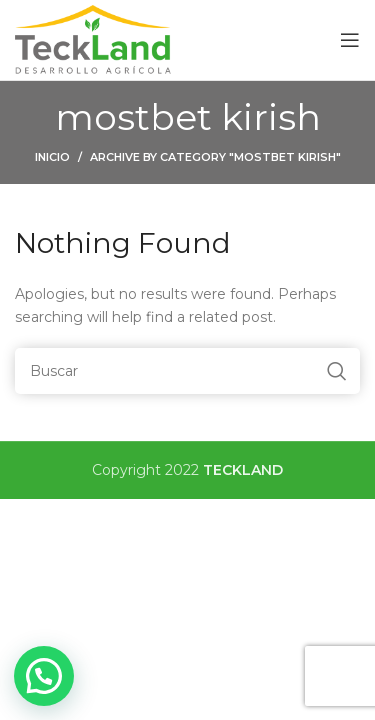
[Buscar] (187, 371)
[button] (44, 676)
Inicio (52, 157)
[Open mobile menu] (350, 40)
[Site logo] (94, 39)
